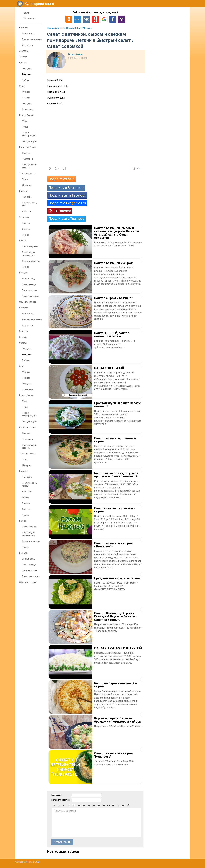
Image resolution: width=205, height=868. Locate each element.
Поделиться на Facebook (67, 195)
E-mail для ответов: (61, 800)
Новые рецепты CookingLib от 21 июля (69, 28)
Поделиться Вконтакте (66, 188)
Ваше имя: (56, 795)
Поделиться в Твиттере (66, 219)
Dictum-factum (76, 54)
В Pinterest (63, 211)
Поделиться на (67, 203)
